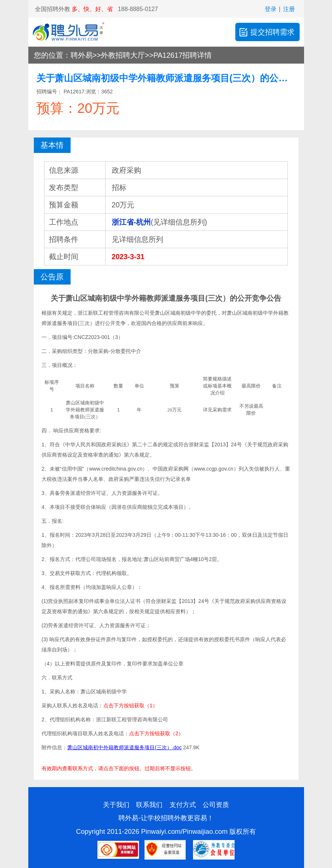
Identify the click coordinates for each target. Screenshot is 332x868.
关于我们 (116, 805)
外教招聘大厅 (123, 55)
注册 (289, 9)
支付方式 (183, 805)
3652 (107, 92)
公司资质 (216, 805)
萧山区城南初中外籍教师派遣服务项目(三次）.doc (124, 747)
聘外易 (82, 55)
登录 (271, 9)
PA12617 (73, 92)
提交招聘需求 (266, 32)
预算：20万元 (78, 108)
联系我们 (149, 805)
